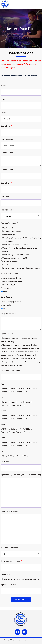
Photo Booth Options (10, 274)
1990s (35, 389)
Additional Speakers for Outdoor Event (17, 245)
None (5, 292)
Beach (19, 456)
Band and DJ (7, 305)
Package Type (7, 210)
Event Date (6, 126)
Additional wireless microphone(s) (15, 258)
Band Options (7, 297)
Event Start (6, 183)
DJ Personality (7, 334)
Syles (3, 451)
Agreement (6, 574)
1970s (20, 389)
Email (4, 99)
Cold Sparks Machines (11, 265)
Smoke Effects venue (10, 261)
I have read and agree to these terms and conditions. (21, 579)
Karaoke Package (9, 235)
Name (4, 86)
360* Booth (7, 288)
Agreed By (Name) (9, 585)
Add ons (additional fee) (11, 223)
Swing (5, 456)
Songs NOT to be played (11, 511)
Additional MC (8, 228)
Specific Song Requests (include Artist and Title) (21, 475)
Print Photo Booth (9, 285)
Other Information (8, 314)
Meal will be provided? (10, 548)
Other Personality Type (10, 371)
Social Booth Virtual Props (12, 278)
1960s (13, 389)
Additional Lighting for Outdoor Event (16, 255)
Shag (12, 456)
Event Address (7, 153)
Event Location (7, 139)
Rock (3, 424)
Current (28, 392)
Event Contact (7, 170)
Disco (26, 456)
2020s (20, 392)
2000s (5, 392)
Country (4, 411)
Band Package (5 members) (13, 302)
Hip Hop (4, 438)
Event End (5, 196)
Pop (3, 384)
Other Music (6, 461)
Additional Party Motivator (12, 231)
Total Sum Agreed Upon (11, 561)
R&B (3, 397)
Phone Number (7, 113)
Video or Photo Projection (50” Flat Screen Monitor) (21, 268)
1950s (5, 389)
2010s (13, 392)
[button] (39, 5)
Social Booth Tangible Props (13, 281)
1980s (27, 389)
